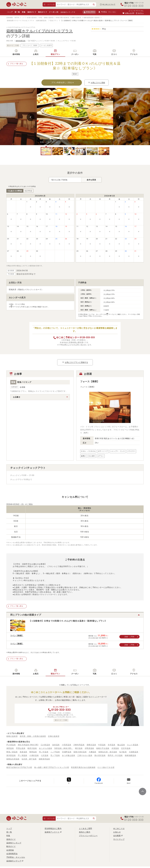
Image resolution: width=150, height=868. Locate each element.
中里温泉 (102, 745)
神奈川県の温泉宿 (63, 18)
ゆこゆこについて (109, 4)
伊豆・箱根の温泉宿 (46, 18)
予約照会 (107, 12)
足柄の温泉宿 (54, 736)
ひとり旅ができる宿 (106, 767)
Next (119, 117)
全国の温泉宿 (32, 18)
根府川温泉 (32, 748)
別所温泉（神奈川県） (64, 748)
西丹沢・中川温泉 (115, 755)
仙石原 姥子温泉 (29, 759)
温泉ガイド (32, 12)
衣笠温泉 (112, 745)
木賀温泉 (115, 748)
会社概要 (117, 836)
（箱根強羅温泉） (41, 21)
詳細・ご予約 (129, 637)
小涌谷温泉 (34, 755)
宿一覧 (17, 12)
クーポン (54, 12)
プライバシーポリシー (88, 836)
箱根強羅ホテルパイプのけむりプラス (21, 21)
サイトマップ (119, 839)
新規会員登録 (89, 12)
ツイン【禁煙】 (17, 644)
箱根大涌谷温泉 (80, 752)
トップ (10, 12)
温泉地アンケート (52, 832)
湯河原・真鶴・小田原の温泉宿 (33, 736)
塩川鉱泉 (123, 752)
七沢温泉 (45, 755)
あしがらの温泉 (46, 748)
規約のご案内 (85, 832)
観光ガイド (43, 12)
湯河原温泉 (11, 755)
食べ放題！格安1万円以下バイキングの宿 (52, 767)
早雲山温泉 (21, 748)
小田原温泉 (66, 745)
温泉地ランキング (14, 843)
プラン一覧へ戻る (17, 64)
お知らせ (117, 832)
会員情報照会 (12, 854)
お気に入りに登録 (96, 83)
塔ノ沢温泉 (44, 752)
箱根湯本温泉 (44, 759)
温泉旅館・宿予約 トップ (15, 18)
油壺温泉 (56, 745)
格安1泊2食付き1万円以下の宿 (19, 767)
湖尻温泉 (10, 748)
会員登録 (10, 850)
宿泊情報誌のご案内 (53, 828)
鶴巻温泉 (33, 752)
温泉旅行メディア (67, 12)
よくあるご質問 (85, 828)
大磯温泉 (92, 752)
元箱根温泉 (134, 752)
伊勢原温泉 (89, 748)
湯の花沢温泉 (100, 755)
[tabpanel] (75, 117)
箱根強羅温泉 (21, 41)
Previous (31, 117)
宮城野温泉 (67, 752)
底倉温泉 (23, 752)
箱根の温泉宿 (76, 18)
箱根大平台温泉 (103, 748)
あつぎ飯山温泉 (69, 755)
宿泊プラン (54, 21)
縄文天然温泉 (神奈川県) (28, 745)
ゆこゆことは (119, 828)
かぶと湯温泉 (133, 745)
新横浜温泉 (91, 745)
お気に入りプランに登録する (75, 362)
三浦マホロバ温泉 (85, 755)
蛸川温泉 (79, 748)
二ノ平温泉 (55, 752)
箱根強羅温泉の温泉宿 (92, 18)
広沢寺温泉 (126, 748)
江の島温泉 (45, 745)
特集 (24, 12)
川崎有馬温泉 (79, 745)
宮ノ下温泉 (55, 755)
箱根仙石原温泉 (13, 759)
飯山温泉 (121, 745)
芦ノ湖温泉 (23, 755)
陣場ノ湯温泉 (12, 752)
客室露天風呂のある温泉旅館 (83, 767)
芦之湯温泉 (11, 745)
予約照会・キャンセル (16, 857)
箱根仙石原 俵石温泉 (108, 752)
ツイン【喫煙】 (17, 636)
